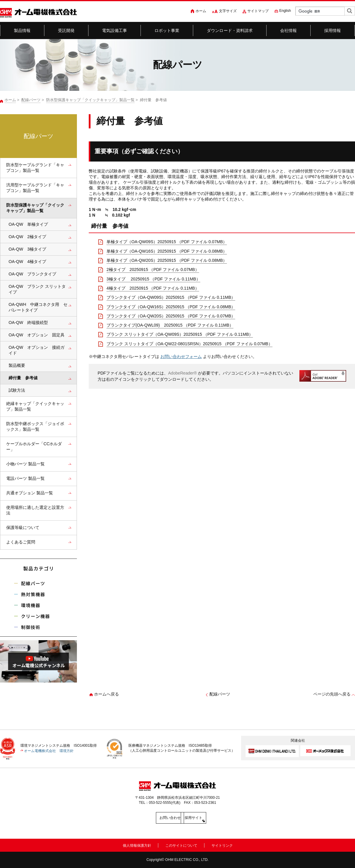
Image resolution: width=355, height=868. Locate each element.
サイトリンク (222, 845)
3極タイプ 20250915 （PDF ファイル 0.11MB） (153, 279)
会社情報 (289, 30)
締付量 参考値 (23, 378)
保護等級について (23, 527)
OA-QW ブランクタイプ (32, 274)
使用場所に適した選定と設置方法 (35, 510)
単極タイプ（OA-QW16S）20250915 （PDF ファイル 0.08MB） (167, 251)
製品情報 (22, 30)
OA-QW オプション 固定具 (37, 335)
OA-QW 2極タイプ (27, 237)
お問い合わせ (151, 818)
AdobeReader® (182, 373)
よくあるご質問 (21, 542)
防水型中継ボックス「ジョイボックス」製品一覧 (35, 426)
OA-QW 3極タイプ (27, 249)
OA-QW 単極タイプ (28, 224)
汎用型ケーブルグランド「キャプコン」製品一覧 (35, 188)
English (285, 11)
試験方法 (17, 390)
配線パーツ (31, 100)
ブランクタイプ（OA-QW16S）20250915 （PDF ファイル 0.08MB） (171, 307)
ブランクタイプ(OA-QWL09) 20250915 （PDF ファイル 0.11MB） (170, 325)
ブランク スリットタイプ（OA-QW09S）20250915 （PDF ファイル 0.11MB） (180, 334)
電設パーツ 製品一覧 (25, 478)
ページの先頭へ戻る (332, 694)
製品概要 (17, 365)
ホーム (201, 11)
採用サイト (204, 818)
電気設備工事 (115, 30)
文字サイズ (228, 11)
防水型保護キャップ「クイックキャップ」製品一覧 (90, 100)
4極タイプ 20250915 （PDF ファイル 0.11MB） (153, 288)
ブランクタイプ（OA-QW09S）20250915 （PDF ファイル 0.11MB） (171, 297)
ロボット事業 (167, 30)
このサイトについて (181, 845)
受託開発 (66, 30)
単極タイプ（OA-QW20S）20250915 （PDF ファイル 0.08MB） (167, 260)
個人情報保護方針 (137, 845)
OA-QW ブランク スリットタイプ (37, 289)
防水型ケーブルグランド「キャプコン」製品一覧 (35, 168)
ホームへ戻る (106, 694)
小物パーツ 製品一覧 (25, 464)
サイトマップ (258, 11)
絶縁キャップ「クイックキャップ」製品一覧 (35, 406)
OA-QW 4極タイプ (27, 262)
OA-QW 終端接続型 (28, 322)
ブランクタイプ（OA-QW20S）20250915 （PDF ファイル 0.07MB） (171, 316)
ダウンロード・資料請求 (230, 30)
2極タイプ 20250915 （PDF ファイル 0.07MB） (153, 270)
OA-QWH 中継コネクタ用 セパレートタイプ (38, 307)
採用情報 (333, 30)
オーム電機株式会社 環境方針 (49, 751)
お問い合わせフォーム (181, 356)
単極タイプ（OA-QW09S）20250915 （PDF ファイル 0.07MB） (167, 242)
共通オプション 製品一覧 (30, 493)
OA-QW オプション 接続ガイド (37, 350)
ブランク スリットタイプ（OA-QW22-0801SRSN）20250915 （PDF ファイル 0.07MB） (189, 344)
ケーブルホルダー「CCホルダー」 (34, 447)
